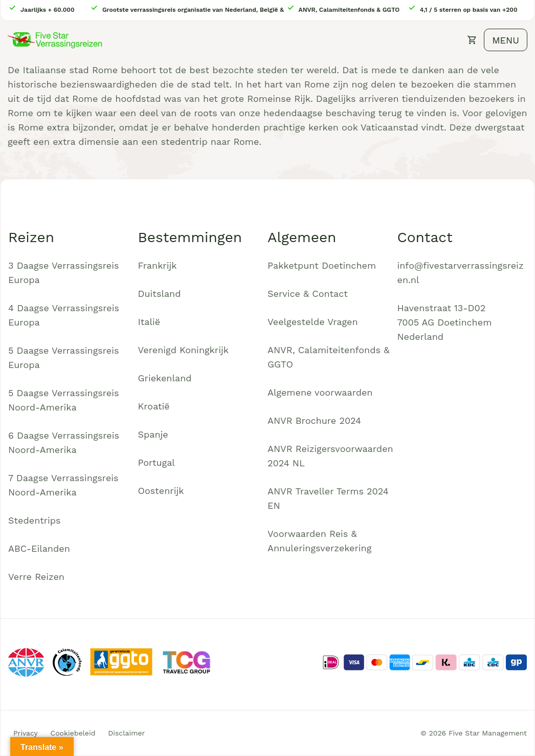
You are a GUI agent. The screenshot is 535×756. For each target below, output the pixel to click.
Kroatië (154, 406)
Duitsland (160, 294)
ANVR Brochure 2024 (314, 420)
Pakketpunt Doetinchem (322, 265)
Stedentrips (35, 520)
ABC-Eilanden (39, 548)
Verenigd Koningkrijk (183, 350)
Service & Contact (308, 294)
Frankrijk (158, 265)
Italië (149, 322)
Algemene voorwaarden (320, 392)
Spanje (153, 434)
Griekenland (165, 378)
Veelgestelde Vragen (313, 322)
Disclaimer (126, 733)
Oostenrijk (161, 491)
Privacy (26, 733)
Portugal (157, 462)
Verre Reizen (36, 577)
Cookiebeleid (73, 733)
